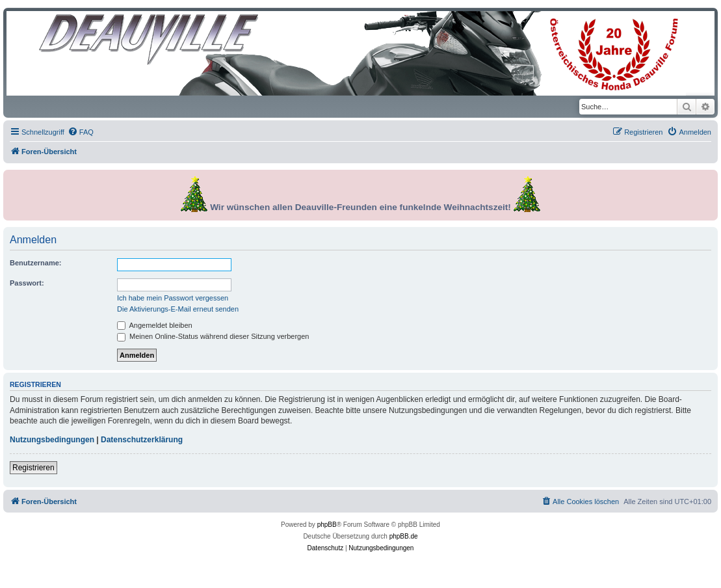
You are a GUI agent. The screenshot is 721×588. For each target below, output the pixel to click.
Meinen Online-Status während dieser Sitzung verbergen (213, 336)
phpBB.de (404, 536)
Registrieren (33, 468)
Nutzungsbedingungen (52, 440)
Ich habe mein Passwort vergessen (173, 298)
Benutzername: (35, 263)
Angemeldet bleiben (155, 325)
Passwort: (27, 283)
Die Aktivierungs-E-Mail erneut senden (178, 309)
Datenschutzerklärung (142, 440)
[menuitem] (81, 132)
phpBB (327, 525)
